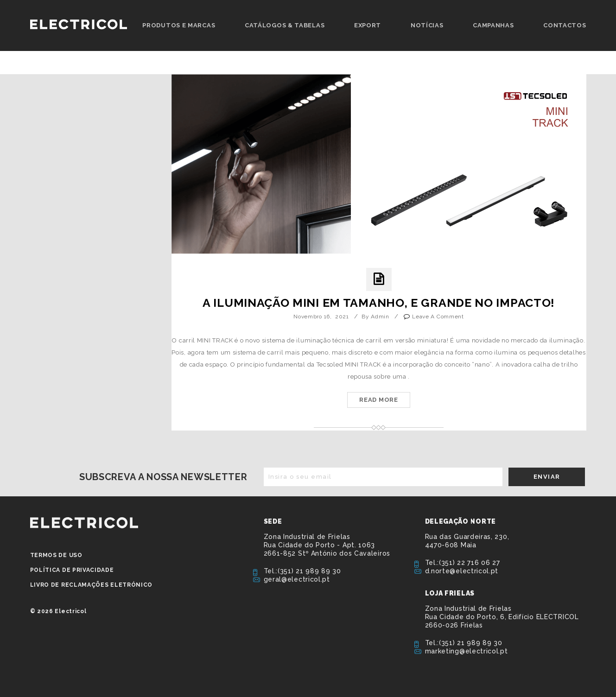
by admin (375, 317)
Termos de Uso (56, 555)
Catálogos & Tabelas (285, 25)
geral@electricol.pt (297, 579)
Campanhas (493, 25)
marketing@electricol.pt (467, 651)
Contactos (565, 25)
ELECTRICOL (84, 523)
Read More (378, 400)
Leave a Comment (438, 317)
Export (368, 25)
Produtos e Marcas (179, 25)
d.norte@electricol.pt (462, 571)
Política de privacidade (72, 570)
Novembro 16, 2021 (321, 317)
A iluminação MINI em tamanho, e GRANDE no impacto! (379, 303)
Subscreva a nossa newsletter (163, 477)
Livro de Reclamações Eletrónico (92, 585)
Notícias (427, 25)
